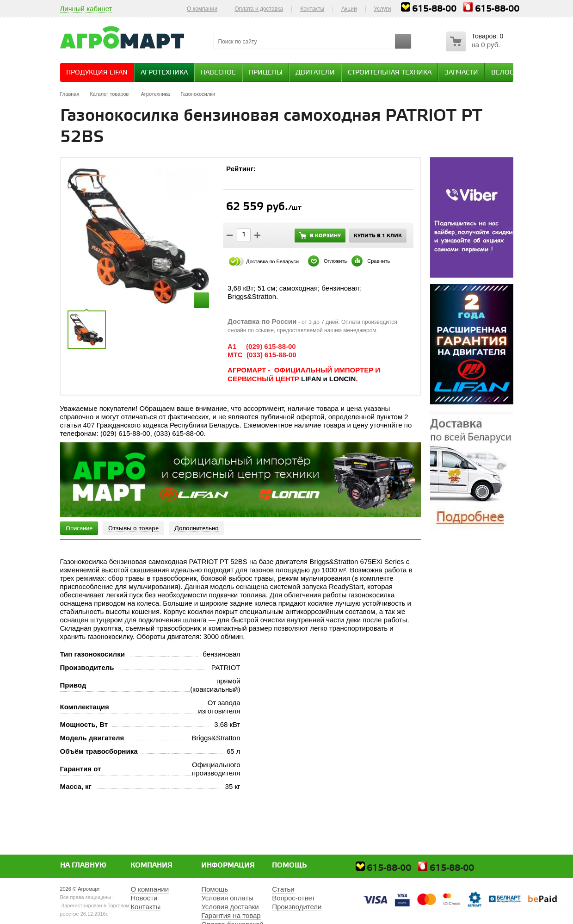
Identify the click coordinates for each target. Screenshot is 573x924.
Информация (228, 866)
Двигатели (315, 73)
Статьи (283, 889)
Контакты (312, 9)
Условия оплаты (227, 898)
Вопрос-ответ (293, 898)
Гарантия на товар (231, 915)
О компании (202, 9)
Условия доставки (230, 907)
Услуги (383, 9)
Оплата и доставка (259, 9)
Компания (151, 866)
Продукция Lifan (97, 73)
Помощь (290, 866)
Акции (349, 9)
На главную (83, 866)
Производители (297, 907)
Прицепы (266, 73)
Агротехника (164, 73)
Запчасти (461, 73)
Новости (144, 898)
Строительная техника (390, 73)
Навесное (218, 73)
